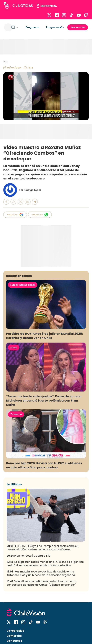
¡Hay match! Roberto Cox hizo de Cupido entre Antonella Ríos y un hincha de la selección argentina (41, 573)
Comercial (14, 636)
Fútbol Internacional (23, 285)
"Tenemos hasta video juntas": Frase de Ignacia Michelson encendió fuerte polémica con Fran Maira (44, 400)
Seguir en (15, 215)
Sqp (6, 61)
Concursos (14, 641)
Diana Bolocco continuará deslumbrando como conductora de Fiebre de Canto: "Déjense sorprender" (41, 583)
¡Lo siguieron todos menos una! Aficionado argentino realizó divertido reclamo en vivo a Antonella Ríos (45, 564)
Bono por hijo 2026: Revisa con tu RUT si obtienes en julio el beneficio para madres (44, 465)
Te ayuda (16, 414)
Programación (55, 27)
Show (14, 348)
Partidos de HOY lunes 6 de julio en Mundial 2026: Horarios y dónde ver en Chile (44, 336)
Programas (33, 27)
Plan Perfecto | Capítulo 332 (28, 556)
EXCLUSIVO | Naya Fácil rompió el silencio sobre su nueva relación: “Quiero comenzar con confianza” (42, 548)
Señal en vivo (78, 27)
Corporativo (15, 631)
